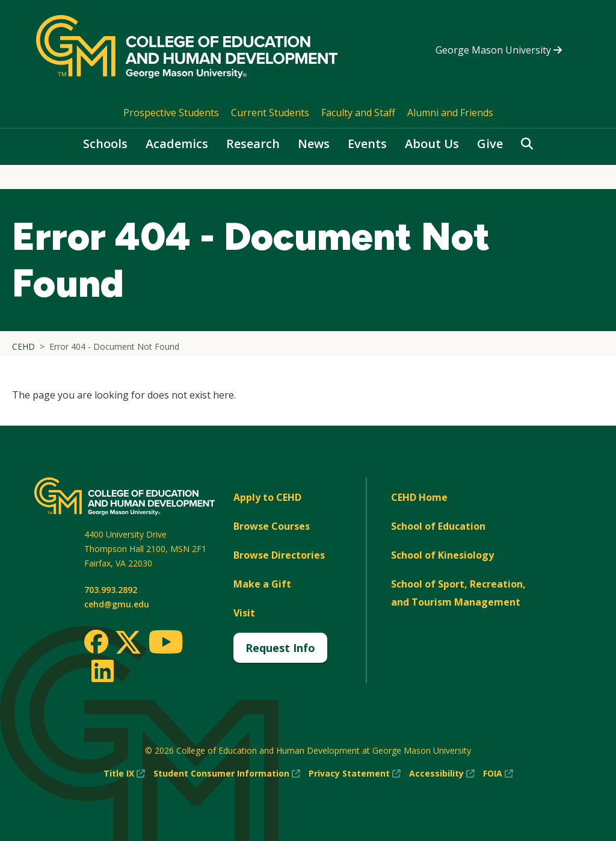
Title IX (124, 774)
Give (490, 144)
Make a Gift (262, 584)
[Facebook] (96, 642)
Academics (177, 144)
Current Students (270, 113)
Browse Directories (279, 555)
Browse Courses (272, 526)
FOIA (498, 774)
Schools (105, 144)
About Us (432, 144)
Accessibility (442, 774)
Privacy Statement (355, 774)
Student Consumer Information (227, 774)
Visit (244, 613)
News (314, 144)
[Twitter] (128, 643)
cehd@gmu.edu (117, 604)
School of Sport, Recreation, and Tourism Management (458, 593)
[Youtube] (166, 644)
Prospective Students (171, 113)
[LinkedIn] (102, 671)
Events (367, 144)
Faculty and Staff (358, 113)
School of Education (438, 526)
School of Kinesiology (442, 555)
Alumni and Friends (450, 113)
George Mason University (499, 50)
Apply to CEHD (267, 497)
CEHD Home (419, 497)
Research (253, 144)
